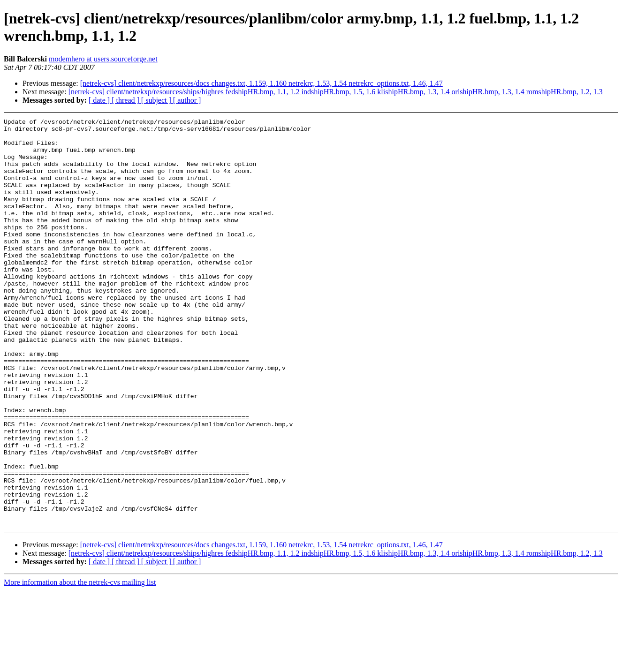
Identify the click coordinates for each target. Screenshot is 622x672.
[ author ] (187, 100)
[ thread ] (126, 100)
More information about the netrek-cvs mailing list (80, 664)
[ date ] (100, 100)
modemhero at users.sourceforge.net (103, 59)
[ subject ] (157, 100)
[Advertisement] (556, 142)
